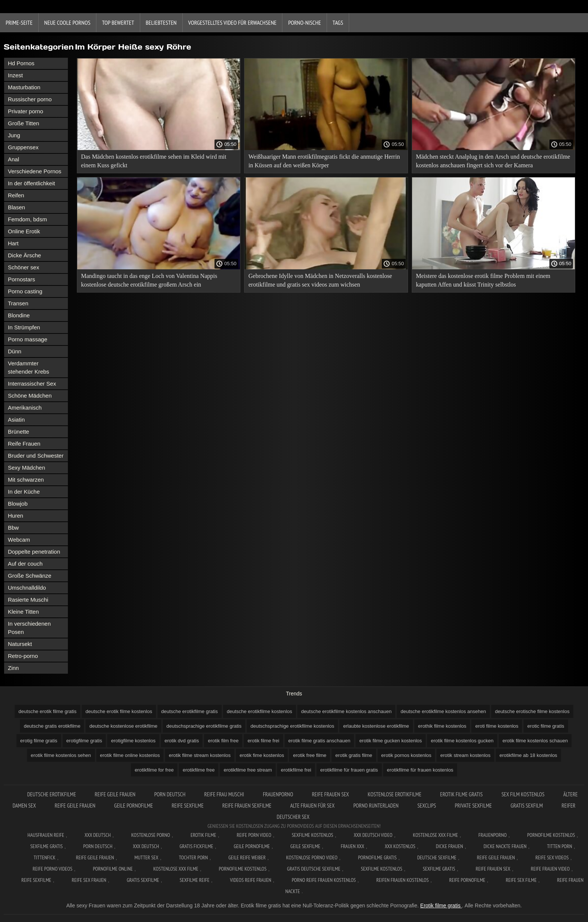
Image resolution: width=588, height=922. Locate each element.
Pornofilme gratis (377, 857)
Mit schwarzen (26, 480)
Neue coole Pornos (67, 23)
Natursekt (20, 644)
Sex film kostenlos (523, 794)
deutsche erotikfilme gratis (190, 711)
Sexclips (427, 806)
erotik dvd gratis (182, 741)
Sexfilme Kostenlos (313, 835)
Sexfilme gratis (46, 846)
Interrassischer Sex (32, 384)
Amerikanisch (25, 408)
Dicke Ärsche (24, 255)
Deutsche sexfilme (437, 857)
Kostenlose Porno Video (312, 857)
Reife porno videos (52, 869)
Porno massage (28, 339)
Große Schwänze (30, 576)
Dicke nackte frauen (505, 846)
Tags (338, 23)
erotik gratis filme (354, 755)
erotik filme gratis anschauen (319, 741)
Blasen (16, 207)
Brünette (19, 432)
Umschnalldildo (27, 588)
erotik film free (223, 741)
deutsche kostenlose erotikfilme (123, 726)
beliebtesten (161, 23)
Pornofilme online (113, 869)
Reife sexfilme (188, 806)
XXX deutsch (146, 846)
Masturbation (24, 87)
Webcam (19, 540)
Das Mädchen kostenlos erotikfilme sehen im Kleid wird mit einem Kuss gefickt (154, 161)
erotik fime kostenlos (262, 755)
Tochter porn (193, 857)
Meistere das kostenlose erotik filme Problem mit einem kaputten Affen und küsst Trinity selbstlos (483, 280)
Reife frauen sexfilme (247, 806)
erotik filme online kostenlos (130, 755)
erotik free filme (310, 755)
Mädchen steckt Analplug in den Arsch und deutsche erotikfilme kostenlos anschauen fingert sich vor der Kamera (493, 161)
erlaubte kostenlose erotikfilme (376, 726)
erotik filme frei (263, 741)
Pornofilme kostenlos (551, 835)
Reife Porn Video (254, 835)
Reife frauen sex (331, 794)
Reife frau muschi (224, 794)
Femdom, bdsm (27, 219)
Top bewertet (118, 23)
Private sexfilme (473, 806)
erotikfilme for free (154, 770)
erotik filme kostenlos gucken (462, 741)
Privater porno (25, 111)
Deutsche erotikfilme (51, 794)
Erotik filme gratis (441, 905)
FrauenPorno (278, 794)
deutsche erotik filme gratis (47, 711)
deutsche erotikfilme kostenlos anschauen (346, 711)
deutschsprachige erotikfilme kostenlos (292, 726)
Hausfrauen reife (46, 835)
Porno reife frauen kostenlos (324, 880)
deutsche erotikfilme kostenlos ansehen (443, 711)
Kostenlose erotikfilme (395, 794)
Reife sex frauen (89, 880)
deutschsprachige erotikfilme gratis (204, 726)
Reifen (16, 195)
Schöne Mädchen (30, 396)
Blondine (19, 315)
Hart (13, 243)
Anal (13, 159)
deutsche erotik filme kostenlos (119, 711)
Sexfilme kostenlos (382, 869)
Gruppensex (23, 147)
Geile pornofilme (133, 806)
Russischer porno (30, 99)
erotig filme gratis (39, 741)
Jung (14, 135)
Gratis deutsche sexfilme (313, 869)
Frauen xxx (353, 846)
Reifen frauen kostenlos (402, 880)
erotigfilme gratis (84, 741)
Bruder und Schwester (36, 456)
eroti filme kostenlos (497, 726)
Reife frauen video (550, 869)
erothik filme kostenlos (442, 726)
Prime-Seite (19, 23)
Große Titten (23, 123)
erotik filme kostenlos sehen (61, 755)
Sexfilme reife (195, 880)
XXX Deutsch (98, 835)
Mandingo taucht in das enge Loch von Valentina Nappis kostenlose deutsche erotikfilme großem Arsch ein (149, 280)
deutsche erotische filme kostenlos (532, 711)
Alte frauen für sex (313, 806)
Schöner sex (23, 267)
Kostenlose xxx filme (435, 835)
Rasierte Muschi (28, 600)
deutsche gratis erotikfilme (52, 726)
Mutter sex (147, 857)
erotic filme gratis (546, 726)
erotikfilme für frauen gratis (349, 770)
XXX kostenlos (400, 846)
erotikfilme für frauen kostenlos (420, 770)
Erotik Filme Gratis (462, 794)
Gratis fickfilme (196, 846)
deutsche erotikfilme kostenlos (259, 711)
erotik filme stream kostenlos (200, 755)
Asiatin (16, 420)
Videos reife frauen (250, 880)
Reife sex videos (552, 857)
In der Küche (24, 492)
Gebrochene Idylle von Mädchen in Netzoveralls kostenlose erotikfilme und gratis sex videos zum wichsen (320, 280)
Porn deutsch (170, 794)
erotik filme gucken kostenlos (391, 741)
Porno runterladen (376, 806)
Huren (16, 516)
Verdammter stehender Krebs (28, 367)
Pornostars (22, 279)
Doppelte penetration (34, 552)
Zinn (13, 668)
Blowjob (18, 504)
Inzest (15, 75)
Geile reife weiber (247, 857)
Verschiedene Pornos (35, 171)
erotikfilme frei (296, 770)
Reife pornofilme (467, 880)
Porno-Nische (304, 23)
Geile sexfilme (305, 846)
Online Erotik (24, 231)
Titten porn (560, 846)
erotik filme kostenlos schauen (535, 741)
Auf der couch (25, 564)
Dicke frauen (449, 846)
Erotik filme (203, 835)
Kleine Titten (23, 612)
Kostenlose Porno (151, 835)
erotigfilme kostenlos (133, 741)
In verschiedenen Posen (29, 628)
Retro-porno (23, 656)
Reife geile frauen (115, 794)
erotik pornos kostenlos (406, 755)
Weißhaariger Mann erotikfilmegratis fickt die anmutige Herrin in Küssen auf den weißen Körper (324, 161)
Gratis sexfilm (526, 806)
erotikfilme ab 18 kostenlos (528, 755)
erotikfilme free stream (248, 770)
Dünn (15, 351)
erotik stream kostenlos (465, 755)
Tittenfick (45, 857)
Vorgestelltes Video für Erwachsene (232, 23)
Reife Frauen (24, 444)
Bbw (13, 528)
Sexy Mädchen (26, 468)
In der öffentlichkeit (31, 183)
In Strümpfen (24, 327)
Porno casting (25, 291)
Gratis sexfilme (143, 880)
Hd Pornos (21, 63)
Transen (18, 303)
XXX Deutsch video (373, 835)
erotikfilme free (199, 770)
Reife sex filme (521, 880)
